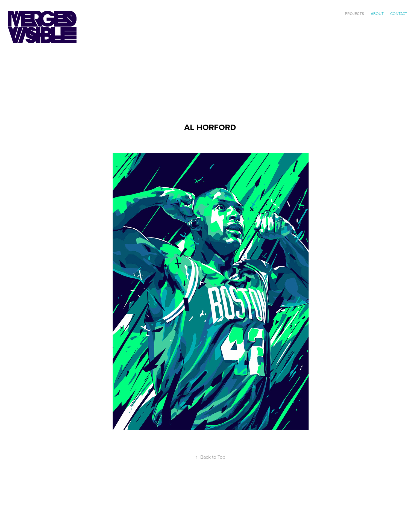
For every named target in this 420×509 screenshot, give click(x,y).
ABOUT (377, 14)
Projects (354, 14)
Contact (399, 14)
